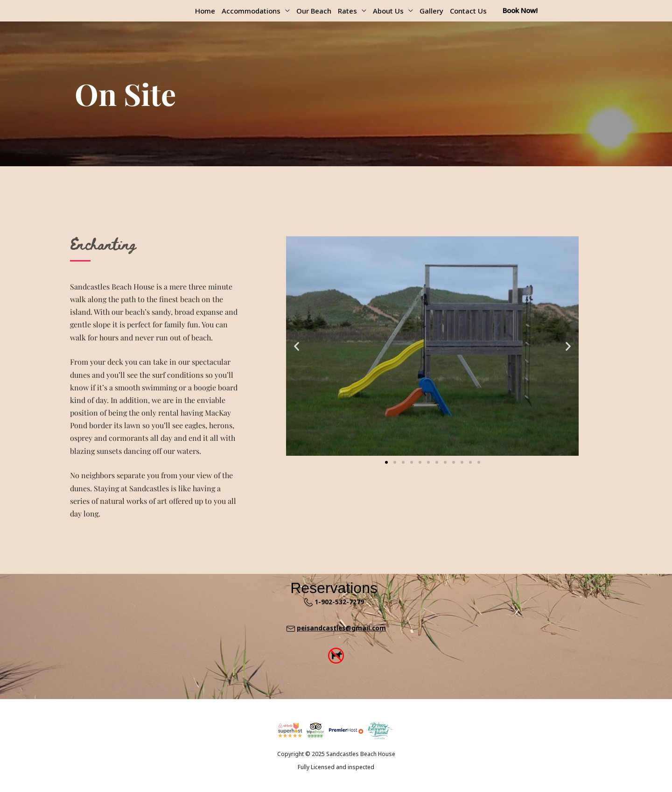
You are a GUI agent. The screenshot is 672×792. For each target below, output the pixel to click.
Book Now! (520, 10)
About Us (388, 11)
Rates (347, 11)
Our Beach (314, 11)
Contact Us (468, 11)
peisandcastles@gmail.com (341, 628)
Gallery (431, 11)
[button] (297, 346)
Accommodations (251, 11)
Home (205, 11)
